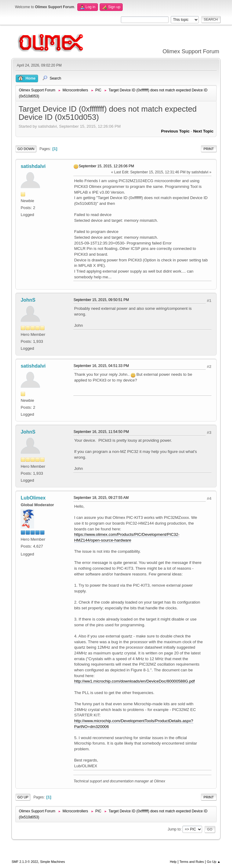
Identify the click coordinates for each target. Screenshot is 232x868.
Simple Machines (53, 862)
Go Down (26, 149)
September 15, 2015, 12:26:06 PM (106, 166)
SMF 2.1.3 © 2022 (25, 862)
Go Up (23, 797)
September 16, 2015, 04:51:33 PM (101, 366)
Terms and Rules (192, 862)
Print (209, 149)
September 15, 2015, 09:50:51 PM (101, 300)
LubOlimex (33, 498)
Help (173, 862)
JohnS (28, 300)
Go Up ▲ (214, 862)
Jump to (174, 829)
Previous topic (175, 131)
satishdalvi (33, 166)
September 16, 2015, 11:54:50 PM (101, 432)
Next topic (203, 131)
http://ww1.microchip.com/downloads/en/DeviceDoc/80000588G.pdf (134, 681)
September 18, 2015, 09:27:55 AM (101, 498)
